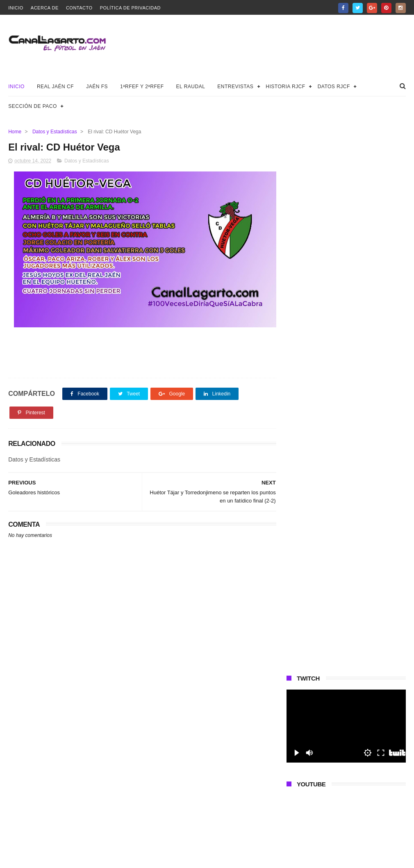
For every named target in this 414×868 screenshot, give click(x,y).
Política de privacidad (130, 8)
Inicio (16, 8)
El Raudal (191, 87)
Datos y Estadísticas (55, 132)
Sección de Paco (33, 106)
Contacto (79, 8)
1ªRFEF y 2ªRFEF (142, 87)
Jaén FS (97, 87)
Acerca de (45, 8)
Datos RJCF (334, 87)
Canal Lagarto (151, 858)
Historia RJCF (285, 87)
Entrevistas (235, 87)
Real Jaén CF (55, 87)
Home (15, 132)
